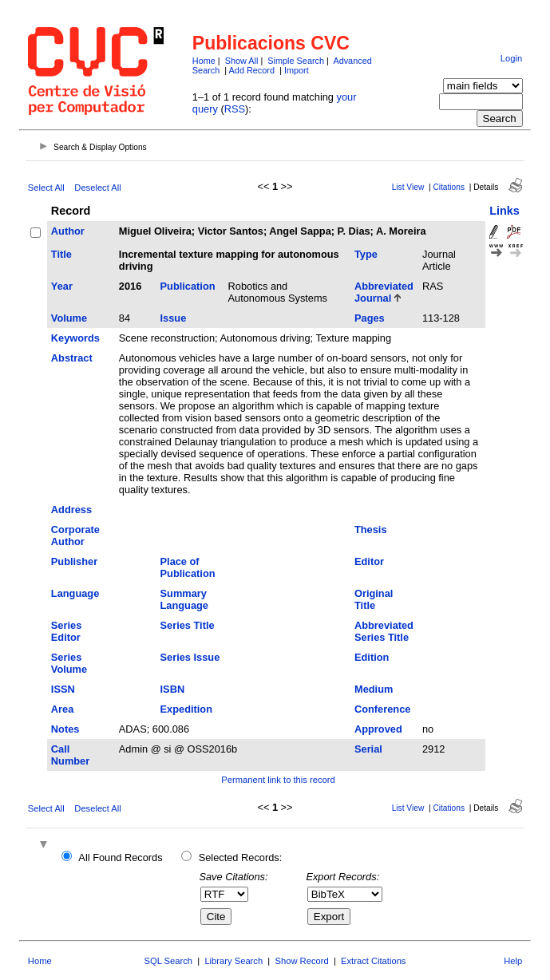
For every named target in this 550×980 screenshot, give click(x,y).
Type (366, 254)
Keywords (75, 338)
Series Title (188, 625)
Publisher (74, 561)
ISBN (173, 689)
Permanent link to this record (278, 780)
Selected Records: (241, 857)
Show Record (302, 961)
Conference (382, 709)
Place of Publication (188, 567)
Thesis (371, 530)
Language (75, 593)
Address (71, 510)
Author (68, 231)
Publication (188, 286)
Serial (368, 749)
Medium (374, 689)
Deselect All (97, 188)
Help (513, 961)
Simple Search (296, 61)
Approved (378, 729)
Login (511, 58)
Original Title (374, 599)
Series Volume (69, 663)
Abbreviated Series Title (384, 631)
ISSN (63, 689)
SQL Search (169, 961)
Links (504, 211)
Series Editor (66, 631)
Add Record (252, 70)
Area (62, 709)
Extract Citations (373, 961)
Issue (174, 318)
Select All (46, 188)
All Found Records (120, 857)
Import (297, 70)
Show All (242, 61)
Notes (65, 729)
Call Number (70, 755)
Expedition (186, 709)
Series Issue (190, 657)
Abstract (72, 358)
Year (62, 286)
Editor (369, 561)
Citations (449, 187)
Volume (69, 318)
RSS (235, 109)
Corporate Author (75, 535)
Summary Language (184, 599)
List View (408, 187)
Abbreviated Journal (384, 292)
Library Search (233, 961)
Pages (370, 318)
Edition (372, 657)
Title (61, 254)
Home (204, 61)
